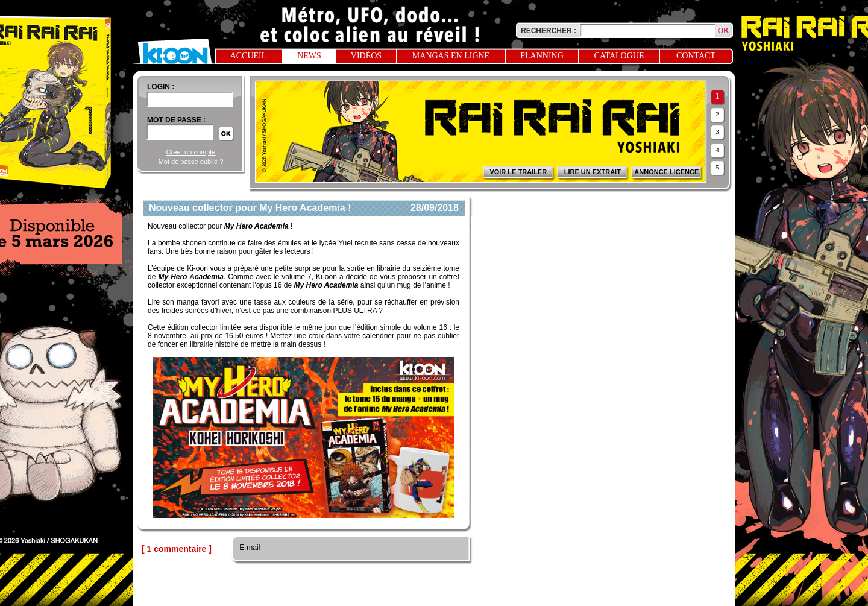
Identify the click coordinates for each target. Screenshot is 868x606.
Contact (696, 56)
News (309, 56)
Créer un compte (191, 152)
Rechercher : (549, 31)
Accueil (249, 56)
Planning (542, 56)
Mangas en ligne (451, 56)
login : (161, 87)
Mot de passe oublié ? (191, 162)
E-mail (249, 548)
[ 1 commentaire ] (177, 549)
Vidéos (366, 56)
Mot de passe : (176, 120)
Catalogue (619, 56)
